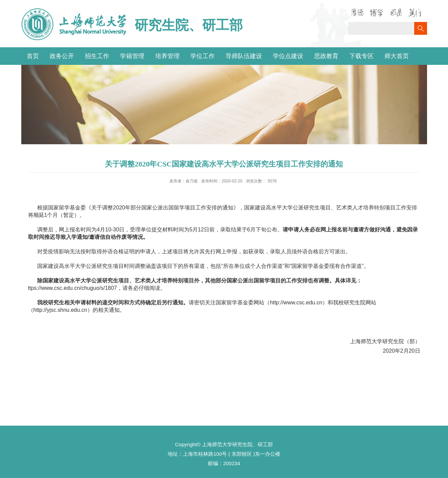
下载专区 (361, 56)
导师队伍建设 (244, 56)
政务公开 (62, 56)
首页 (33, 56)
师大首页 (397, 56)
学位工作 (203, 56)
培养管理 (167, 56)
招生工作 (97, 56)
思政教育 (326, 56)
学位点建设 (288, 56)
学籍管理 (132, 56)
